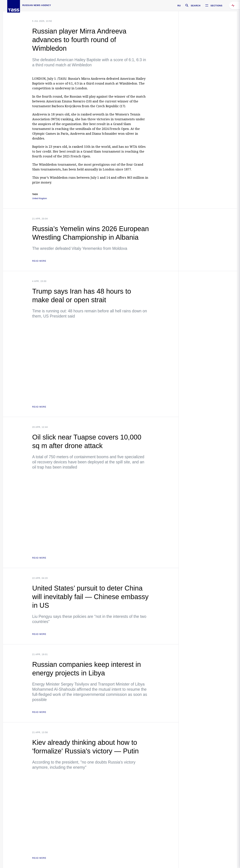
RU (179, 6)
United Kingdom (40, 199)
